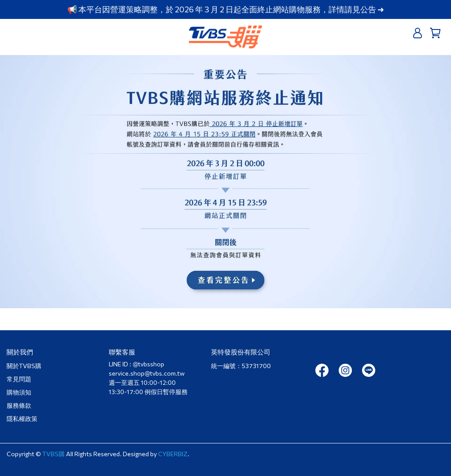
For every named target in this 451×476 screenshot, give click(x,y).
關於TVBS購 (24, 366)
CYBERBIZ (173, 454)
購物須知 (19, 392)
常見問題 (19, 379)
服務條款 (19, 405)
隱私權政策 (22, 419)
